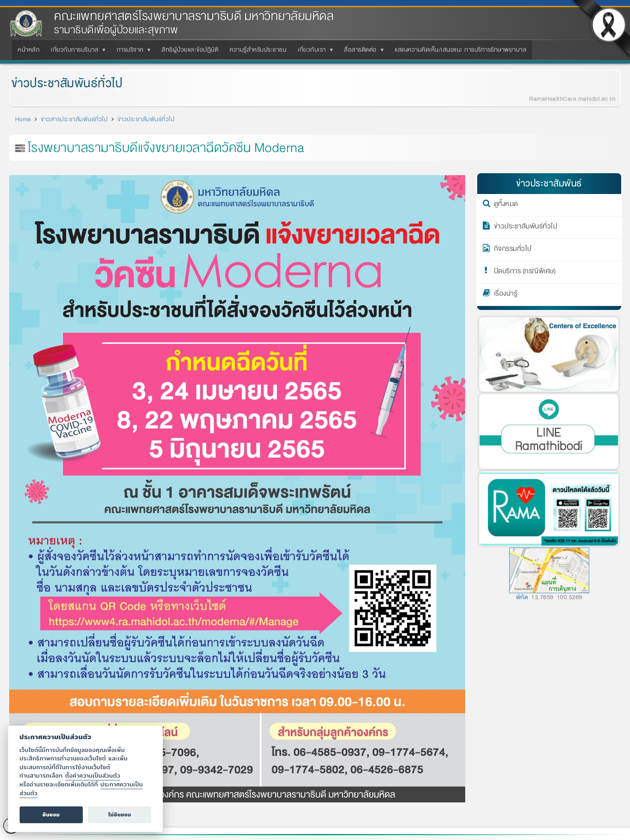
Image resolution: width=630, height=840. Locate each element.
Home (23, 119)
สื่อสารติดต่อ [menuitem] (362, 52)
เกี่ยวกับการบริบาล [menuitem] (76, 52)
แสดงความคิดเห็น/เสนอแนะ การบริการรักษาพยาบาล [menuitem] (461, 50)
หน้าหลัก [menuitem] (29, 50)
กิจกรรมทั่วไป (513, 250)
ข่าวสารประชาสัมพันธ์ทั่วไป (74, 119)
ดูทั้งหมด (506, 205)
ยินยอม (51, 815)
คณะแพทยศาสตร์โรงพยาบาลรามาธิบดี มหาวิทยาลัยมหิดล (194, 16)
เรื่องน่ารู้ (506, 295)
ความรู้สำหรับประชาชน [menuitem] (258, 50)
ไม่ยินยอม (120, 815)
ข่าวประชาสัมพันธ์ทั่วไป (62, 83)
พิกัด (522, 597)
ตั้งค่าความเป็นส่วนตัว (93, 775)
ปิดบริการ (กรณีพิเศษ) (525, 272)
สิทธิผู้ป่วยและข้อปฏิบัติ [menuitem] (190, 50)
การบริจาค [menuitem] (132, 52)
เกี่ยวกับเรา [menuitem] (313, 52)
